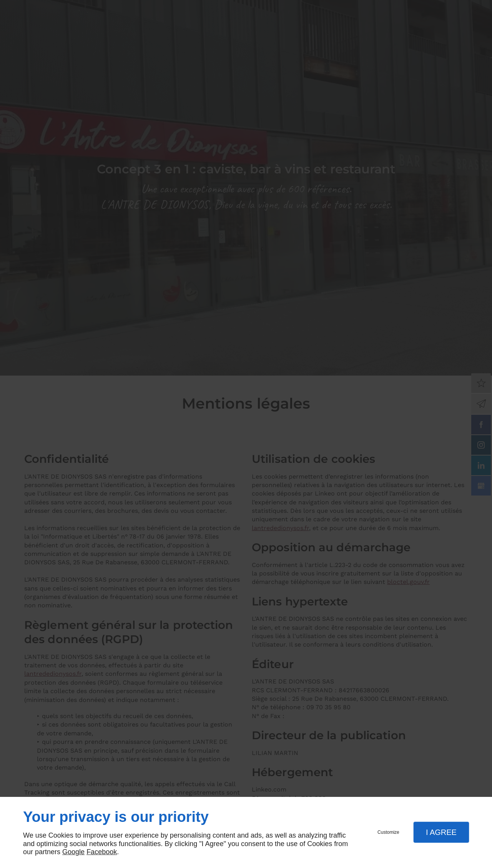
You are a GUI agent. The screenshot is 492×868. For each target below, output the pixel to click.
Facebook (102, 852)
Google (73, 852)
